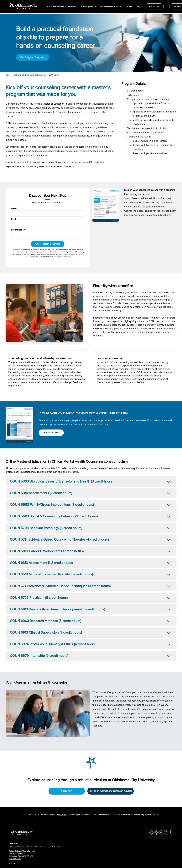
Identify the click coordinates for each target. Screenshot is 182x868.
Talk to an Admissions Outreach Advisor (111, 791)
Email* (14, 219)
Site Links (33, 846)
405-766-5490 (15, 859)
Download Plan (51, 433)
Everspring (63, 815)
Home (8, 75)
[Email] (48, 224)
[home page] (23, 7)
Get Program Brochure (33, 57)
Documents (13, 846)
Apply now (67, 791)
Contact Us (23, 846)
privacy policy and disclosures (62, 256)
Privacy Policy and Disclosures (50, 846)
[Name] (48, 214)
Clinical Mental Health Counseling (30, 75)
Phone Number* (18, 230)
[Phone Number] (48, 235)
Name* (14, 208)
